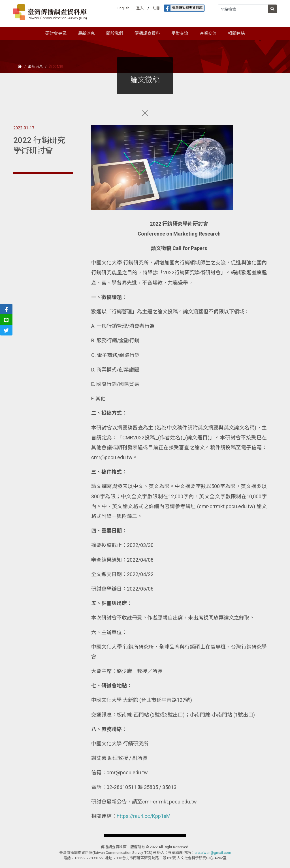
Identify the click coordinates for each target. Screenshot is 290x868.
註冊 (156, 8)
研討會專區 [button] (56, 33)
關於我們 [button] (115, 33)
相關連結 (236, 33)
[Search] (243, 9)
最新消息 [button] (86, 33)
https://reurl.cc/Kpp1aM (144, 816)
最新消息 (35, 66)
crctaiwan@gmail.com (213, 853)
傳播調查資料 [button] (147, 33)
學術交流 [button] (180, 33)
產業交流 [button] (208, 33)
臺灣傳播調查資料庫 (183, 8)
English (123, 8)
